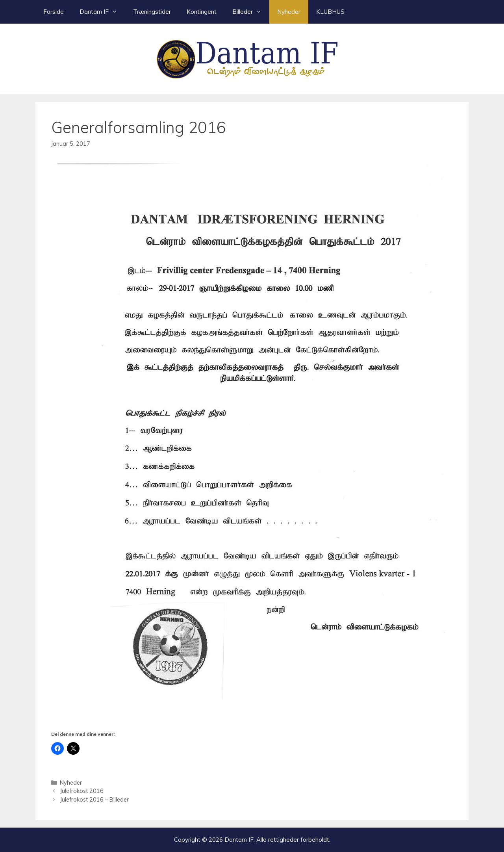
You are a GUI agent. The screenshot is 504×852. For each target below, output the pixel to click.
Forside (54, 12)
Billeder (251, 12)
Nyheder (289, 12)
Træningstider (152, 12)
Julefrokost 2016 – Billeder (94, 799)
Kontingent (202, 12)
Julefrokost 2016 (82, 791)
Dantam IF (102, 12)
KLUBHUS (330, 12)
